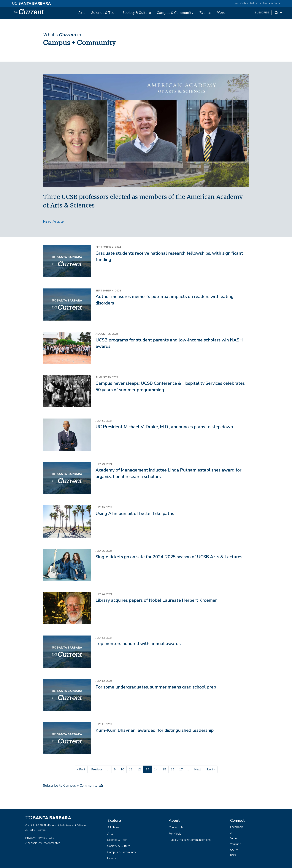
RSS (233, 855)
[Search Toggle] (279, 13)
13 (149, 769)
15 (165, 769)
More (221, 13)
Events (205, 13)
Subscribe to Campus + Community (71, 786)
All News (113, 827)
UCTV (234, 850)
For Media (175, 834)
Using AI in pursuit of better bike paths (135, 513)
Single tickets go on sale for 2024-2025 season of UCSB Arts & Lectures (169, 557)
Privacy (30, 838)
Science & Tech (104, 13)
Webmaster (52, 843)
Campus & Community (175, 13)
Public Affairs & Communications (190, 840)
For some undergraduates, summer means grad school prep (156, 687)
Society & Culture (137, 13)
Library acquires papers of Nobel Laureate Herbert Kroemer (156, 600)
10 (123, 769)
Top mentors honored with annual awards (138, 644)
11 (132, 769)
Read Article (53, 221)
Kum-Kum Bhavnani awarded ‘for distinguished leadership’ (155, 730)
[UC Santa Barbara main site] (31, 2)
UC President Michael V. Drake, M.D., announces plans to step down (164, 427)
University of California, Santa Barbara (257, 3)
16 (174, 769)
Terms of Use (46, 838)
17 (182, 769)
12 (140, 769)
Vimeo (234, 838)
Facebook (237, 827)
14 (157, 769)
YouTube (236, 844)
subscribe (262, 13)
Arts (82, 13)
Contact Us (176, 827)
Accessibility (34, 843)
